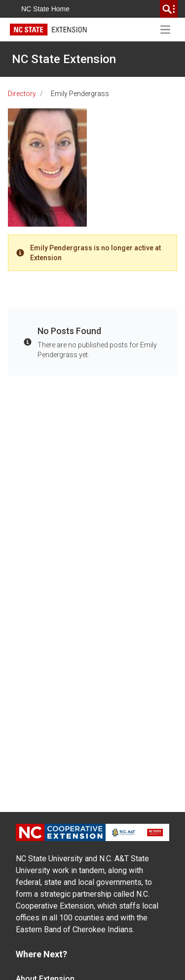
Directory (22, 94)
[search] (169, 9)
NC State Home (45, 9)
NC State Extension (64, 59)
